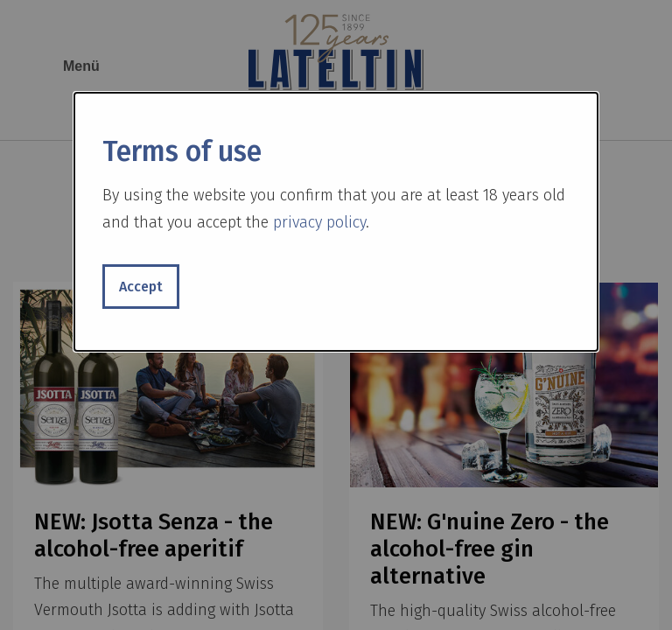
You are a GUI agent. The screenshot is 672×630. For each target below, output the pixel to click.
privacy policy (319, 222)
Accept (141, 287)
